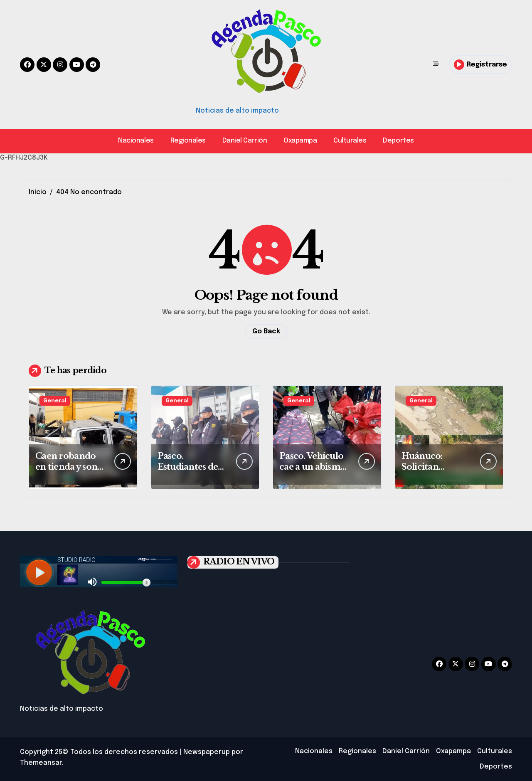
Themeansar (41, 763)
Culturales (350, 141)
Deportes (398, 141)
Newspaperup (207, 752)
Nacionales (136, 141)
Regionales (188, 141)
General (55, 401)
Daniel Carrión (245, 141)
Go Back (266, 331)
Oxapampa (300, 141)
